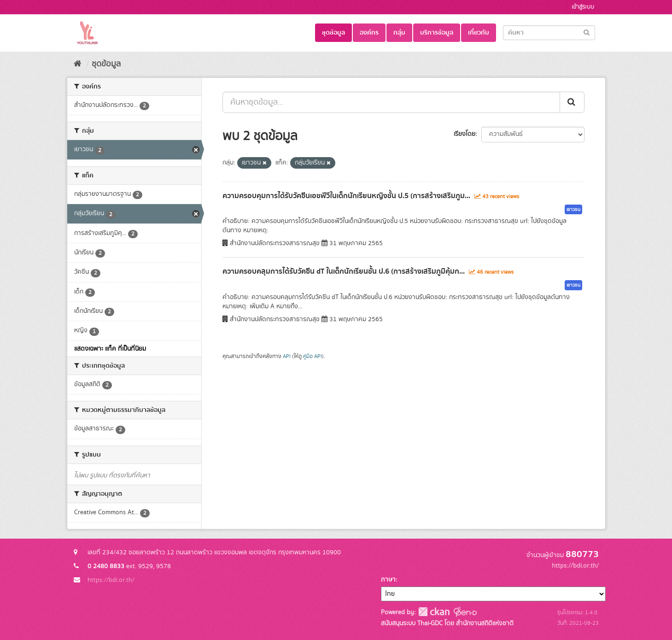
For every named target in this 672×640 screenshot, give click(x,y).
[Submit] (587, 32)
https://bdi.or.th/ (111, 580)
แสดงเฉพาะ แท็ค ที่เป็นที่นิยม (110, 349)
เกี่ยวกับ (479, 33)
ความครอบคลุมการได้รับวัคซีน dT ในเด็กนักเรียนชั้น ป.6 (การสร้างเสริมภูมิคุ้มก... (344, 271)
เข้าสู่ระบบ (583, 7)
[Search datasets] (549, 33)
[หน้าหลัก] (78, 64)
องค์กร (369, 33)
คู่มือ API (313, 356)
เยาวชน (573, 210)
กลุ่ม (399, 33)
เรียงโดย (465, 134)
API (287, 356)
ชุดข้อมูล (333, 33)
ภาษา (388, 580)
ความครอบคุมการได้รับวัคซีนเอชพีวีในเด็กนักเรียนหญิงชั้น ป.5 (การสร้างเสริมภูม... (346, 196)
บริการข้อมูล (437, 33)
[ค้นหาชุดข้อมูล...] (391, 102)
